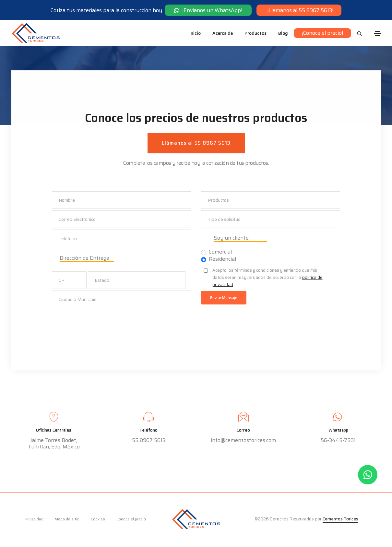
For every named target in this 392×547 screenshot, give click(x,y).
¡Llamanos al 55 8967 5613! (299, 10)
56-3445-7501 (338, 442)
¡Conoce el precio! (322, 33)
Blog (283, 33)
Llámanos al (196, 144)
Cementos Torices (340, 521)
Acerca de (223, 33)
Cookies (98, 521)
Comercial (220, 253)
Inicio (195, 33)
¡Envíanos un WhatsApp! (208, 10)
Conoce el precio (131, 521)
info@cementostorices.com (243, 442)
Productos (255, 33)
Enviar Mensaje (224, 298)
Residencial (222, 260)
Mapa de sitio (67, 521)
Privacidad (34, 521)
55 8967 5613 (149, 442)
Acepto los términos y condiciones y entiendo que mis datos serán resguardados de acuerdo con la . (267, 278)
